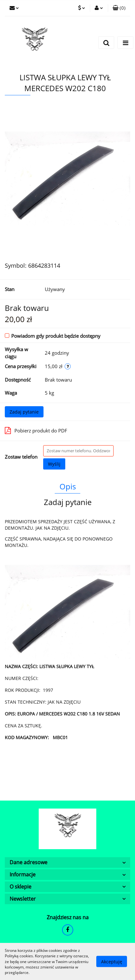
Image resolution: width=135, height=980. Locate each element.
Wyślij (54, 464)
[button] (119, 8)
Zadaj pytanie (24, 412)
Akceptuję (112, 962)
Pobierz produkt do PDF (36, 431)
